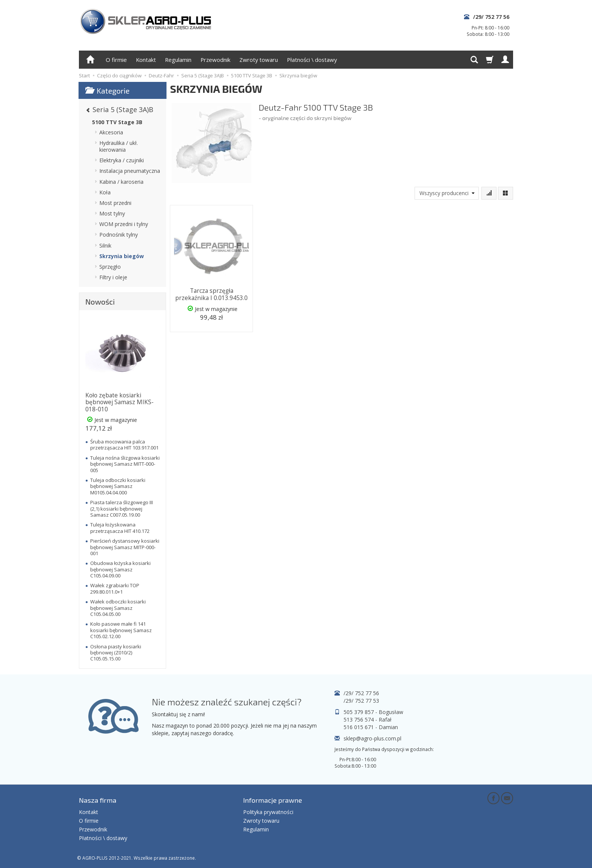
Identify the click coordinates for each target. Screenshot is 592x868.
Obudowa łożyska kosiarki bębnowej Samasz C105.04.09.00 (120, 569)
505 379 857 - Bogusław (373, 712)
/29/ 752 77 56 (491, 17)
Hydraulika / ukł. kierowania (119, 146)
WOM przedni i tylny (124, 224)
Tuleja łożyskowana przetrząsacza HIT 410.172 (120, 528)
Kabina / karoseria (121, 182)
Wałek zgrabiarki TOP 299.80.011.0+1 (115, 588)
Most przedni (115, 203)
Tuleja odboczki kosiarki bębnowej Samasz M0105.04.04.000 (118, 486)
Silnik (105, 245)
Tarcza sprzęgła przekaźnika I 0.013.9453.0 (211, 294)
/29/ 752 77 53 (361, 701)
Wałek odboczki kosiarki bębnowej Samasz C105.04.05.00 (118, 608)
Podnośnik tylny (119, 235)
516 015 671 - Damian (371, 727)
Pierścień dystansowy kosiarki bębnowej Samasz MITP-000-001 (125, 547)
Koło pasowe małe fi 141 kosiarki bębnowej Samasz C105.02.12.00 (121, 630)
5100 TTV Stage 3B (117, 122)
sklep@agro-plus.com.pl (372, 738)
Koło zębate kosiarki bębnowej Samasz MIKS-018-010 (119, 402)
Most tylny (112, 213)
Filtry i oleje (113, 277)
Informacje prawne (273, 800)
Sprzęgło (110, 267)
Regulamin (178, 60)
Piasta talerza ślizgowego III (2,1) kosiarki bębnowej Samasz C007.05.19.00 (122, 509)
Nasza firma (98, 800)
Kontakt (146, 60)
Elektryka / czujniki (122, 160)
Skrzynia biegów (122, 256)
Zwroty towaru (259, 60)
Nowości (100, 302)
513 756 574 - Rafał (368, 719)
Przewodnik (215, 60)
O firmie (116, 60)
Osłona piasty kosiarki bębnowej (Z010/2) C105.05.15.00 (116, 653)
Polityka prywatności (268, 811)
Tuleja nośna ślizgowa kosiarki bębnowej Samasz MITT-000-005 (125, 464)
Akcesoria (111, 132)
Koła (105, 192)
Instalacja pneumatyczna (130, 171)
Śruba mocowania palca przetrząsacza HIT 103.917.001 (124, 445)
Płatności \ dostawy (312, 60)
